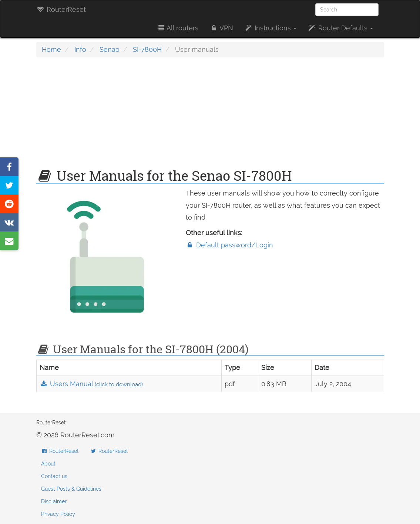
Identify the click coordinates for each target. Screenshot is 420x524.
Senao (110, 49)
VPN (221, 28)
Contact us (54, 476)
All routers (177, 28)
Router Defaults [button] (340, 28)
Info (80, 49)
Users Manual (91, 384)
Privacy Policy (58, 514)
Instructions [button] (270, 28)
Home (51, 49)
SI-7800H (147, 49)
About (48, 464)
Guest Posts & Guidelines (71, 489)
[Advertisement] (210, 117)
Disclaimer (54, 501)
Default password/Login (229, 245)
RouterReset (61, 9)
